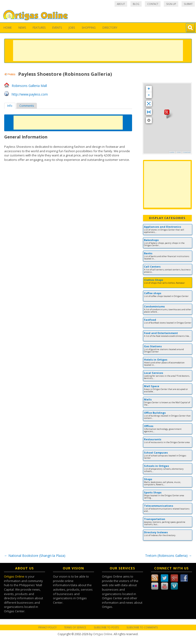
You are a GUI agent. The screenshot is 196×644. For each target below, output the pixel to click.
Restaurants (153, 439)
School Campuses (156, 453)
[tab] (10, 106)
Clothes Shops (154, 280)
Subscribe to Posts (106, 627)
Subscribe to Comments (142, 627)
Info (10, 106)
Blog (136, 4)
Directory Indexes (156, 532)
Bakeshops (151, 240)
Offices (149, 426)
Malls (148, 399)
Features (39, 28)
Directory (110, 28)
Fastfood (150, 320)
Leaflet (172, 152)
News (22, 28)
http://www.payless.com (30, 94)
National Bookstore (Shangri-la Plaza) (35, 556)
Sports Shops (153, 492)
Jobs (72, 28)
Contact (153, 4)
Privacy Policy (47, 627)
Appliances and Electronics (163, 227)
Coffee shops (153, 293)
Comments (27, 106)
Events (57, 28)
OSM (179, 152)
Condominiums (154, 306)
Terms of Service (75, 627)
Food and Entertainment (161, 333)
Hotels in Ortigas (156, 360)
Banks (148, 253)
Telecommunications (159, 506)
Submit (188, 4)
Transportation (155, 519)
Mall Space (152, 386)
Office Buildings (155, 413)
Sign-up (171, 4)
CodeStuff (187, 152)
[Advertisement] (98, 51)
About (121, 4)
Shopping (89, 28)
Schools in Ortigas (156, 466)
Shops (148, 479)
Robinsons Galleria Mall (29, 86)
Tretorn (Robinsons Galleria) (168, 556)
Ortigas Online (14, 576)
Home (8, 28)
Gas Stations (153, 346)
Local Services (154, 373)
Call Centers (152, 267)
